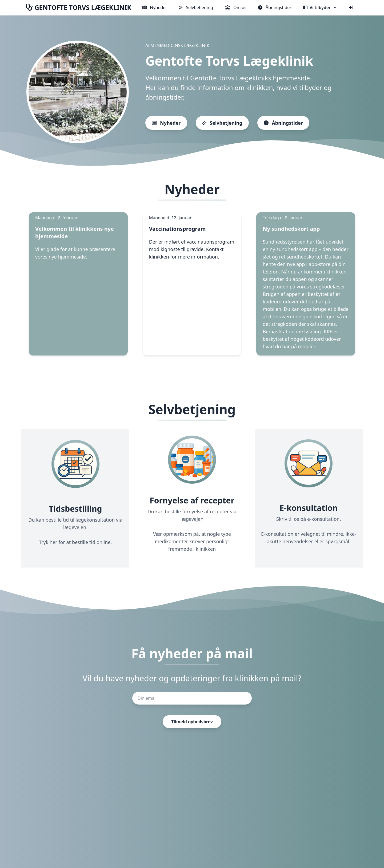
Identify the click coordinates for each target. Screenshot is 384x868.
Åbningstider (275, 7)
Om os (236, 7)
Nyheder (155, 7)
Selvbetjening (196, 7)
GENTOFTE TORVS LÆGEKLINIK (78, 7)
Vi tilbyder (320, 7)
